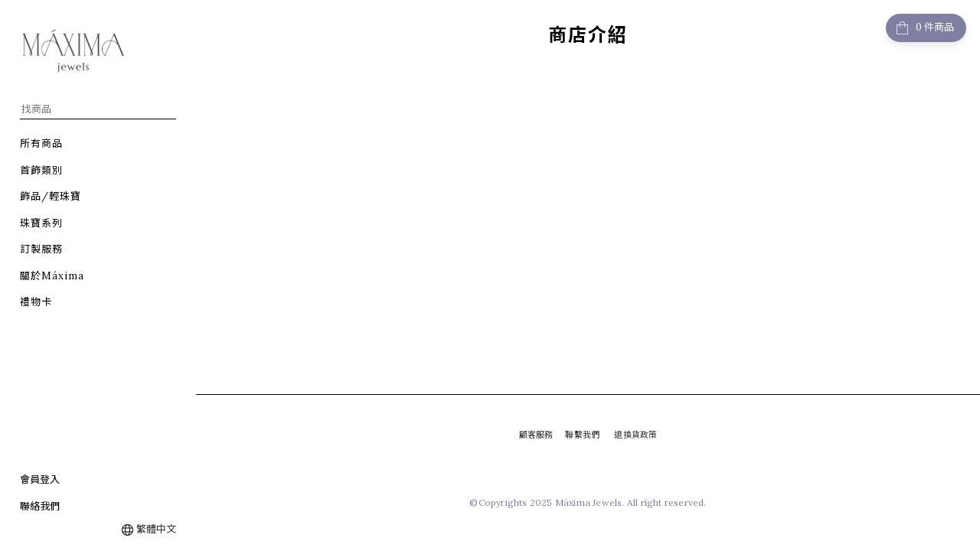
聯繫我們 (582, 435)
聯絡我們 (40, 506)
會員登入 (40, 479)
